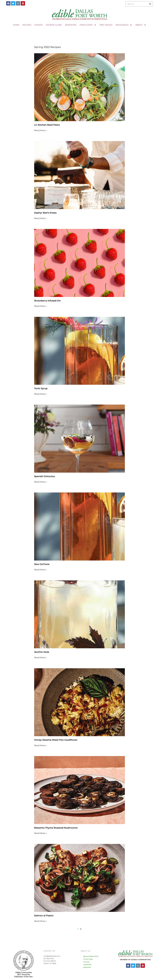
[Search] (150, 4)
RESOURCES (124, 25)
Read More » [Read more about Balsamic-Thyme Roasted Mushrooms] (40, 833)
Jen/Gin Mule (42, 652)
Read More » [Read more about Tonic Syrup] (40, 394)
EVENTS (39, 25)
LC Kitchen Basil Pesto (47, 125)
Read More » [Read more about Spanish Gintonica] (40, 482)
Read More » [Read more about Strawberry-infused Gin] (40, 306)
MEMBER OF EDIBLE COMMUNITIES (135, 960)
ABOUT (141, 25)
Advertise (87, 967)
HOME (16, 25)
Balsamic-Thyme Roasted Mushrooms (56, 828)
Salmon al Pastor (44, 916)
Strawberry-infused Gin (47, 301)
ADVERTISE (71, 25)
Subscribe (87, 964)
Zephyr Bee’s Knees (45, 213)
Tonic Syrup (41, 388)
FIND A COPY (88, 25)
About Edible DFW (91, 956)
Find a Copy (88, 959)
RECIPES (27, 25)
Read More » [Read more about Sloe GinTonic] (40, 570)
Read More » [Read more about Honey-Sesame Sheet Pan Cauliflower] (40, 745)
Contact (86, 962)
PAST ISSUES (106, 25)
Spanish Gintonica (44, 476)
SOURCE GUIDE (54, 25)
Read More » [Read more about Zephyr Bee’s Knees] (40, 218)
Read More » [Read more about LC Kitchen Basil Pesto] (40, 130)
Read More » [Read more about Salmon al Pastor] (40, 921)
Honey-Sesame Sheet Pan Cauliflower (56, 740)
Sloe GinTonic (42, 564)
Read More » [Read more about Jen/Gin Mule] (40, 658)
